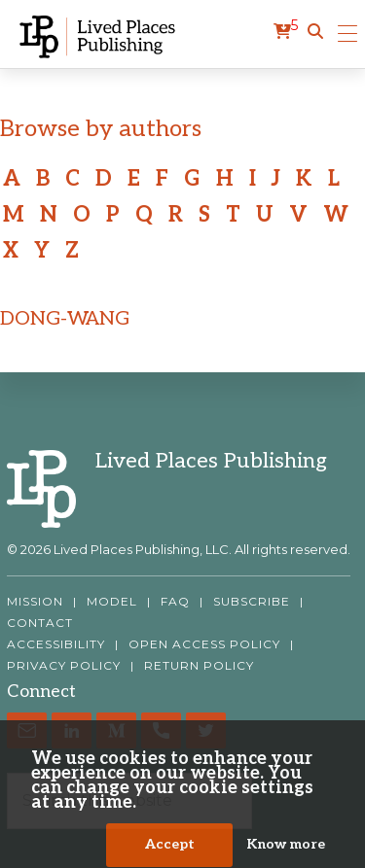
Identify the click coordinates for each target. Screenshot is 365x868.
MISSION (35, 602)
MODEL (112, 602)
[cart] (286, 32)
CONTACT (40, 623)
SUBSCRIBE (252, 602)
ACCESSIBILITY (56, 644)
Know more (286, 846)
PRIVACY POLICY (64, 666)
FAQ (175, 602)
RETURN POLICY (199, 666)
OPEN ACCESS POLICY (204, 644)
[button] (315, 32)
